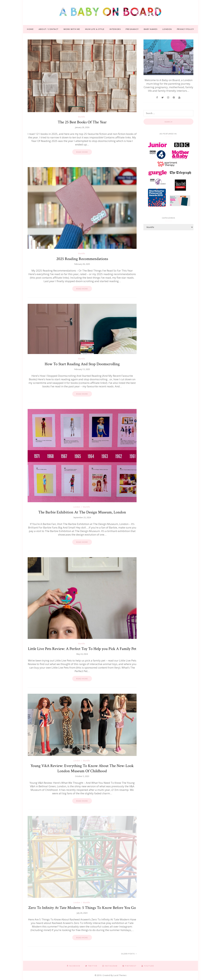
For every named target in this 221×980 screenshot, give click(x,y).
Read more (82, 152)
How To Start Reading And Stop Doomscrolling (82, 364)
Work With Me (72, 29)
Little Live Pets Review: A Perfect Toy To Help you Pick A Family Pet (82, 649)
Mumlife (82, 117)
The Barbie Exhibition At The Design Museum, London (82, 512)
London (167, 29)
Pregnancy (132, 29)
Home (30, 29)
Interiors (115, 29)
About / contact (49, 29)
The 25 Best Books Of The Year (82, 122)
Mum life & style (95, 29)
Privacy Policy (185, 29)
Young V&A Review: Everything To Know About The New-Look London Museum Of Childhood (82, 768)
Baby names (151, 29)
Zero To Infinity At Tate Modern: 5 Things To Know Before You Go (82, 908)
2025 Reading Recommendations (82, 259)
